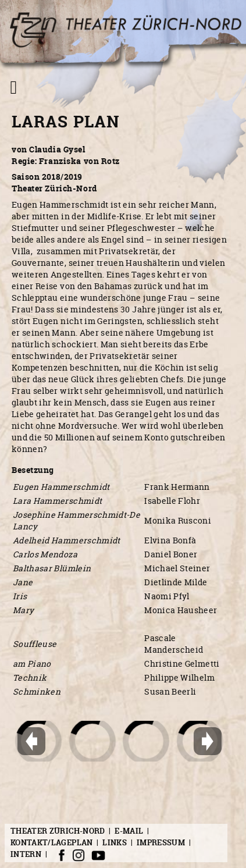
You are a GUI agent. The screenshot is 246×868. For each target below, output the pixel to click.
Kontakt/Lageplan (52, 842)
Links (115, 842)
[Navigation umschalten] (14, 87)
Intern (26, 855)
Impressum (161, 842)
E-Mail (129, 831)
